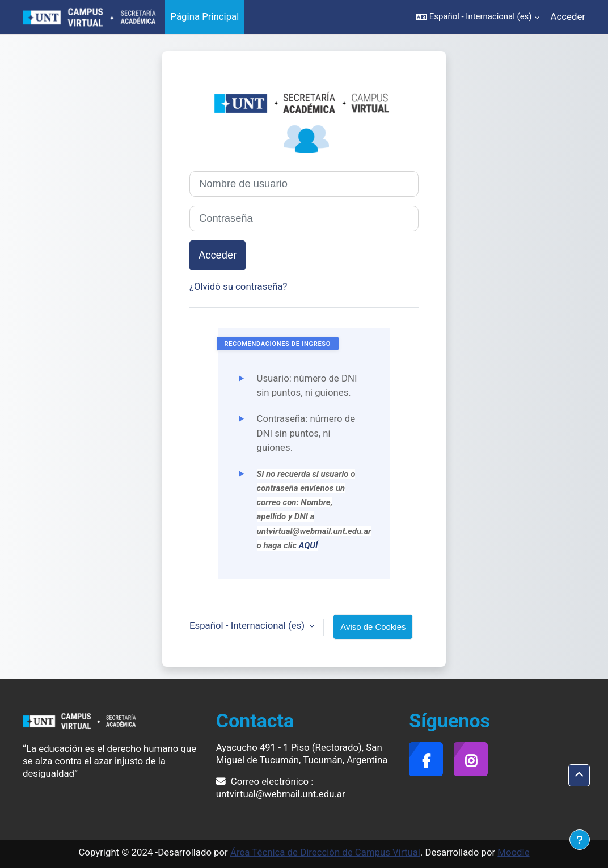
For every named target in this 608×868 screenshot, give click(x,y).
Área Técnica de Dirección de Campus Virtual (325, 852)
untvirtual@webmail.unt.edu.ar (281, 794)
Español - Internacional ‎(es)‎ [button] (248, 625)
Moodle (513, 852)
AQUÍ (309, 545)
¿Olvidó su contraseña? (238, 286)
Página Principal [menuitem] (205, 16)
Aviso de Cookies (373, 627)
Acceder (568, 16)
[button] (478, 17)
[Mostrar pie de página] (580, 840)
